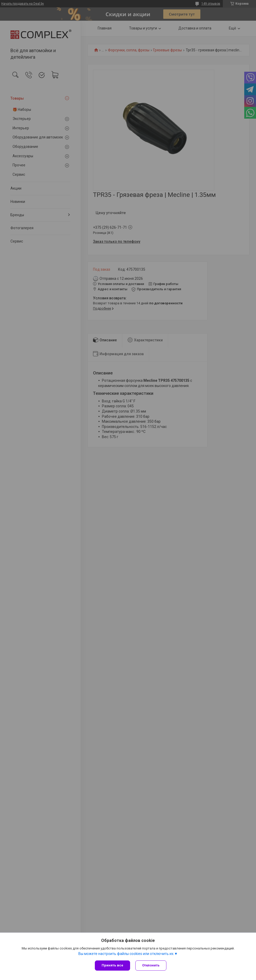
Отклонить (151, 965)
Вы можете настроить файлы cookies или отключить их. (126, 954)
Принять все (112, 965)
